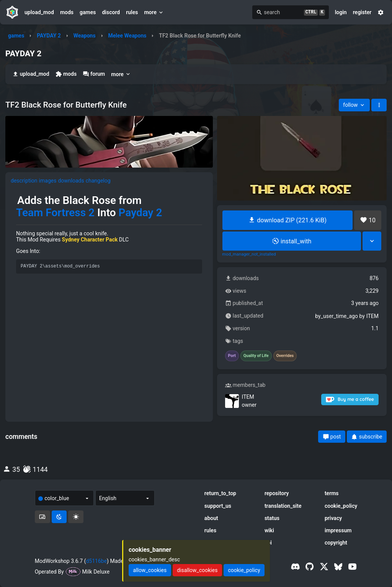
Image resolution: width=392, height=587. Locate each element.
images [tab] (48, 181)
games (88, 12)
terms (332, 493)
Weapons (85, 36)
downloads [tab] (71, 181)
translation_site (283, 506)
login (341, 12)
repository (277, 493)
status (272, 518)
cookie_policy (341, 506)
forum (94, 74)
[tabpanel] (109, 237)
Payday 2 (140, 213)
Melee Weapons (127, 36)
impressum (338, 530)
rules (132, 12)
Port (232, 356)
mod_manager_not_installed (249, 254)
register (362, 12)
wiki (269, 530)
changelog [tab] (98, 181)
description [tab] (24, 181)
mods (67, 12)
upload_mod (39, 12)
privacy (333, 518)
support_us (218, 506)
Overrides (285, 356)
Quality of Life (256, 356)
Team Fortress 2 (55, 213)
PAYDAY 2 (49, 36)
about (211, 518)
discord (111, 12)
